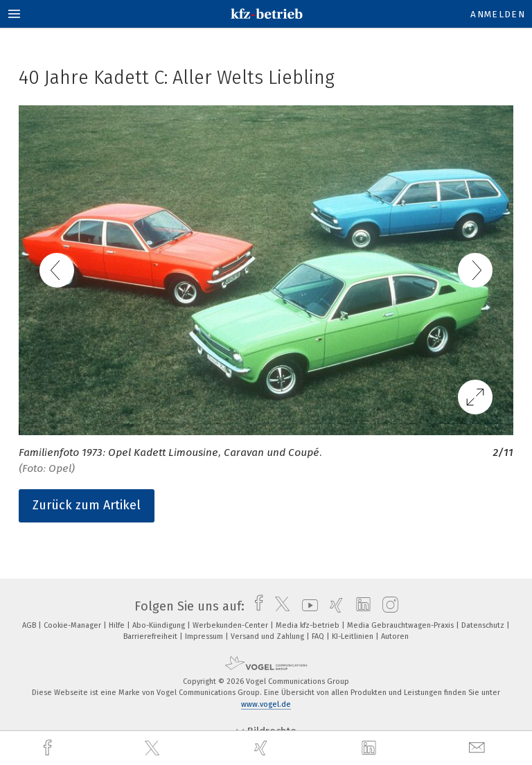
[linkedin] (371, 748)
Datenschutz (484, 625)
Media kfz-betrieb (309, 625)
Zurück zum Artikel (87, 505)
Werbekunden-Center (231, 625)
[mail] (479, 748)
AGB (30, 625)
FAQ (319, 636)
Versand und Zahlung (268, 636)
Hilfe (118, 625)
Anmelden (498, 14)
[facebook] (49, 748)
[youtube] (307, 606)
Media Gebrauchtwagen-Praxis (401, 625)
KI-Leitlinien (354, 636)
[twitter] (154, 748)
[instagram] (387, 606)
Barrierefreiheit (151, 636)
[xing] (263, 748)
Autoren (395, 636)
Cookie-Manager (73, 625)
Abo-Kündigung (160, 625)
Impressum (205, 636)
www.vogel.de (266, 704)
